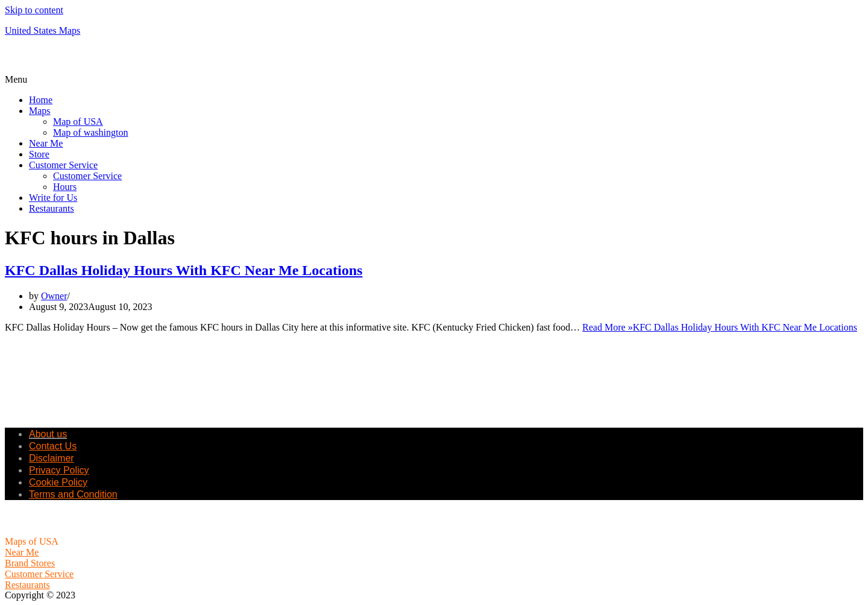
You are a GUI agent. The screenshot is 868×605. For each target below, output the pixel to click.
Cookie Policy (58, 482)
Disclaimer (52, 458)
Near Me (46, 143)
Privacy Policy (59, 470)
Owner (54, 296)
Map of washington (90, 132)
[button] (434, 80)
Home (41, 100)
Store (39, 154)
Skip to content (34, 10)
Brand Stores (30, 563)
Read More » (720, 327)
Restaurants (52, 208)
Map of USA (78, 122)
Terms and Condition (73, 494)
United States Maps (42, 30)
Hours (65, 187)
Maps (40, 111)
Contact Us (53, 446)
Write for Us (53, 198)
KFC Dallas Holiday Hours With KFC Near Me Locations (184, 270)
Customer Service (63, 165)
